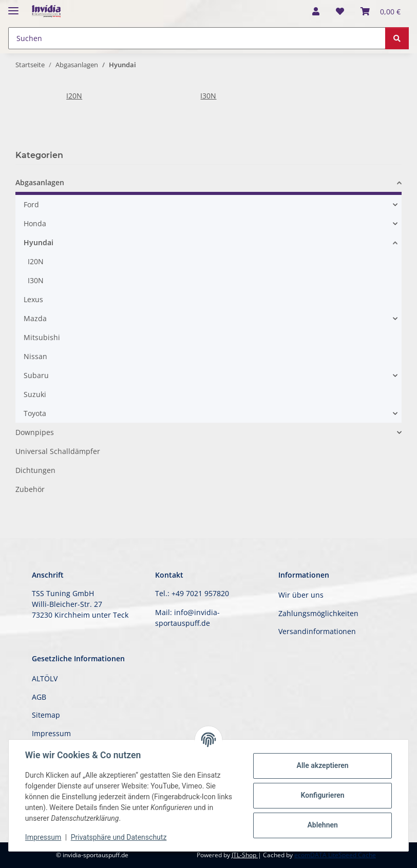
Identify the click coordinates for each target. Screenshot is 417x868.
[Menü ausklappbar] (13, 6)
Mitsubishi (42, 337)
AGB (39, 697)
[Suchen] (397, 38)
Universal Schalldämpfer (58, 451)
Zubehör (30, 489)
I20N (74, 96)
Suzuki (35, 394)
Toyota (35, 413)
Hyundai (39, 242)
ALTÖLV (45, 678)
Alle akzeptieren (322, 765)
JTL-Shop (245, 855)
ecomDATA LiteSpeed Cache (335, 855)
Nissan (35, 356)
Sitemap (46, 715)
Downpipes (35, 432)
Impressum (43, 837)
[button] (316, 11)
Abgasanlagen (40, 182)
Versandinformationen (317, 631)
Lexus (33, 299)
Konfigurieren (322, 795)
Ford (31, 204)
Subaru (36, 375)
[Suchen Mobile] (197, 38)
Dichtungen (35, 470)
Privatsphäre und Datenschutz (119, 837)
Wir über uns (301, 595)
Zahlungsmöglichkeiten (318, 613)
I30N (208, 96)
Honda (35, 223)
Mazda (35, 318)
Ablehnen (322, 825)
